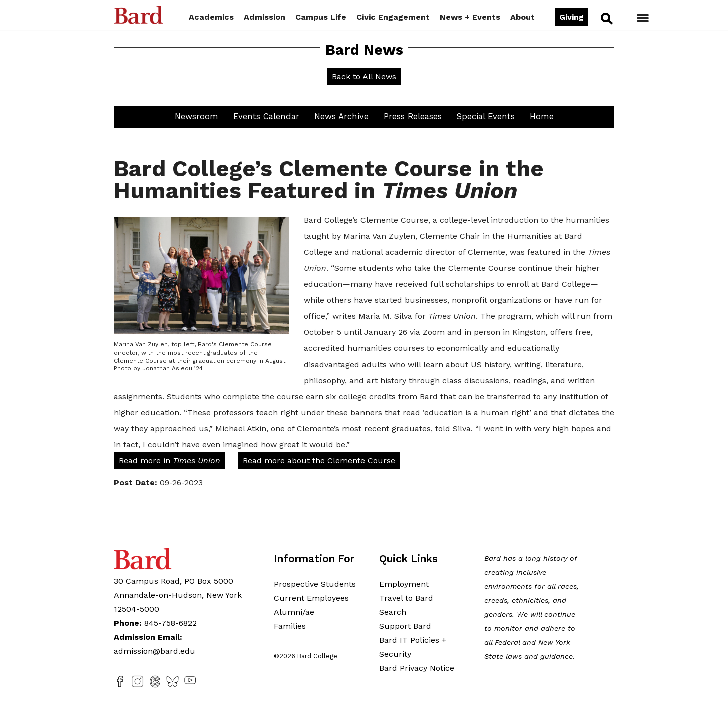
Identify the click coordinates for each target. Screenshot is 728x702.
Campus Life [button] (321, 17)
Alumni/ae (294, 612)
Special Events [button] (486, 116)
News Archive (341, 116)
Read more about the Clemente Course (319, 460)
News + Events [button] (470, 17)
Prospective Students (315, 584)
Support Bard (405, 626)
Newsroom (197, 116)
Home (542, 116)
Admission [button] (265, 17)
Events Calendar (266, 116)
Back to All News (364, 76)
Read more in (169, 460)
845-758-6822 (170, 623)
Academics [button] (211, 17)
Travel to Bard (406, 598)
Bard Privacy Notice (417, 668)
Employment (404, 584)
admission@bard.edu (154, 651)
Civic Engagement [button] (393, 17)
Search (606, 18)
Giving (572, 17)
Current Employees (311, 598)
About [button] (522, 17)
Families (290, 626)
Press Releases (413, 116)
